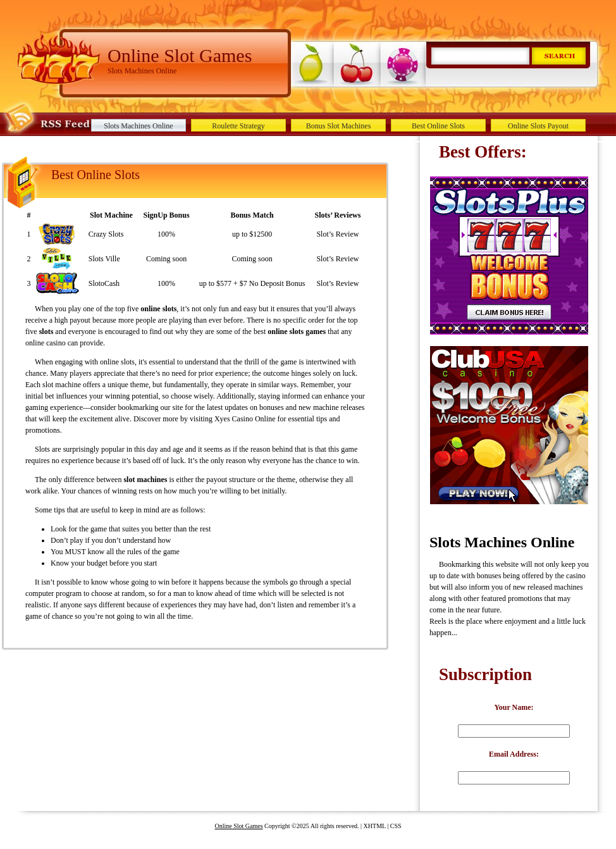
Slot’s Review (337, 234)
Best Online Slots (438, 126)
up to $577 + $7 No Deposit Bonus (252, 283)
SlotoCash (104, 283)
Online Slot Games (238, 826)
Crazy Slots (106, 234)
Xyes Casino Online (245, 419)
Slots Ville (104, 259)
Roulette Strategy (238, 126)
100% (166, 234)
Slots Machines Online (138, 126)
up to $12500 (252, 234)
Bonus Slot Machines (339, 126)
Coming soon (166, 259)
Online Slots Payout (538, 126)
